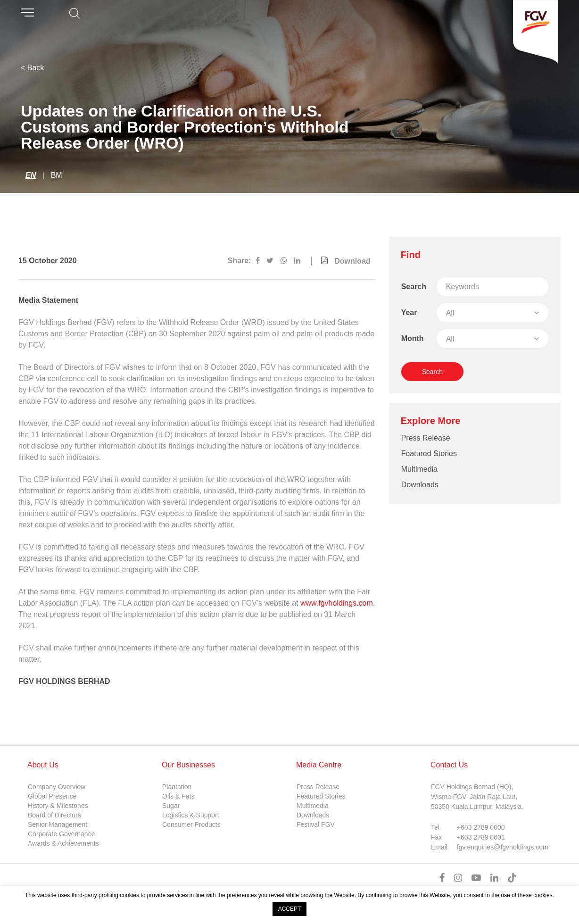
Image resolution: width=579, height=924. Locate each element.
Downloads (420, 485)
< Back (32, 68)
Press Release (426, 438)
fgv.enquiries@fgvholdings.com (503, 847)
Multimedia (419, 469)
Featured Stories (429, 454)
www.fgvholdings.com (337, 603)
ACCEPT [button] (290, 909)
